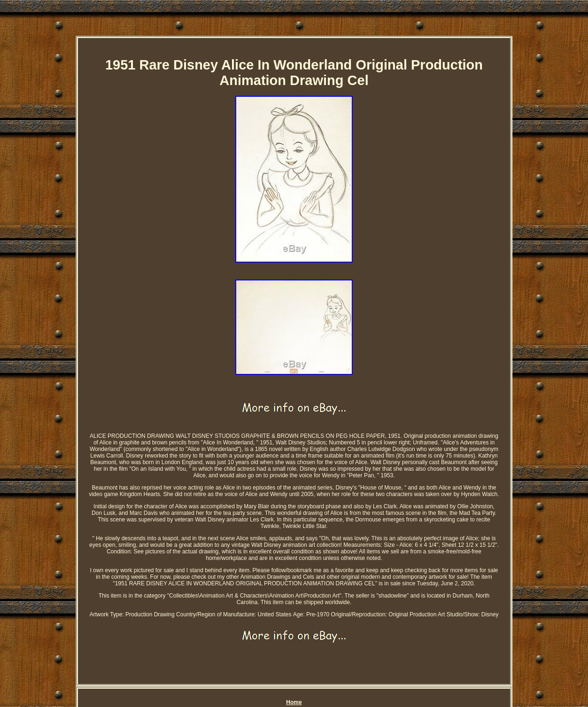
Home (294, 702)
